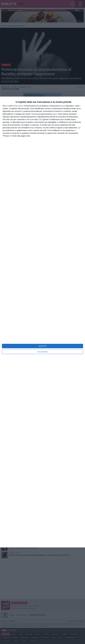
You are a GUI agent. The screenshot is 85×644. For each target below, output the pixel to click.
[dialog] (42, 322)
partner (21, 106)
